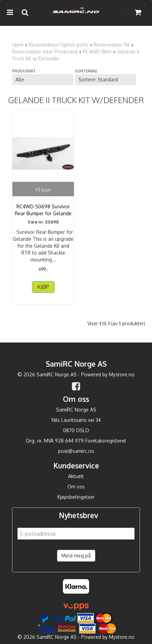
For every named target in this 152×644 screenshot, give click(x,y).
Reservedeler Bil (112, 45)
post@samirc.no (76, 451)
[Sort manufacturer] (43, 80)
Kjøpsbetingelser (76, 497)
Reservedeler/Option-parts (58, 45)
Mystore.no (122, 374)
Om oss (76, 487)
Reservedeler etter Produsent (45, 52)
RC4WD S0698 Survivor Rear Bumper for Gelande (43, 210)
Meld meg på (76, 556)
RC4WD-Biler (97, 52)
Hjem (18, 45)
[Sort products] (106, 80)
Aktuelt (76, 476)
